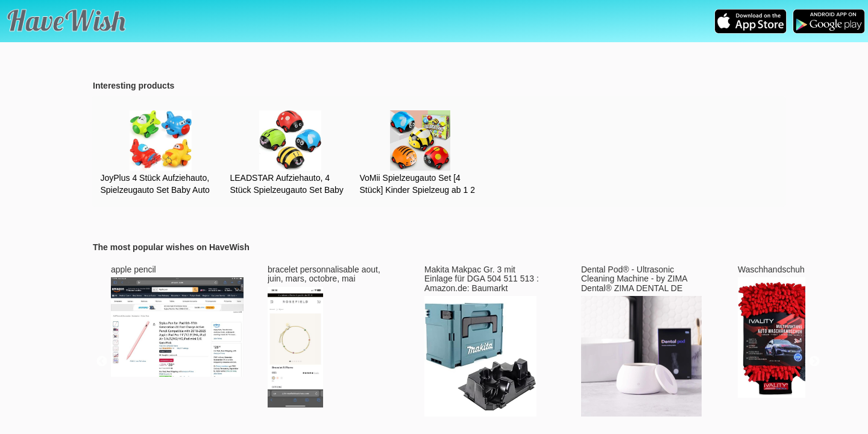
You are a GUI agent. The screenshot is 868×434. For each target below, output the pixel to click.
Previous (102, 362)
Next (814, 362)
